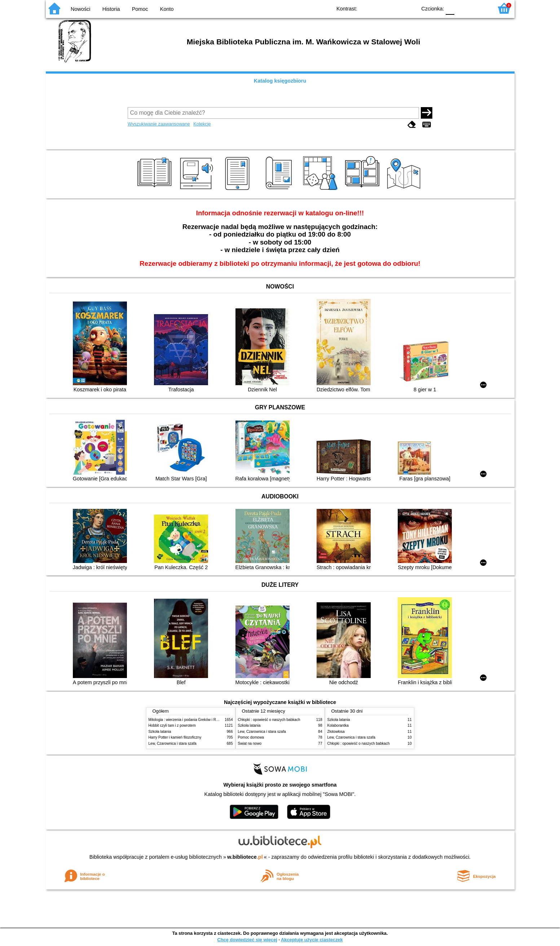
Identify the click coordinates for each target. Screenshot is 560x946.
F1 (462, 8)
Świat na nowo (250, 743)
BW (380, 8)
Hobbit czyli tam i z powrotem (172, 725)
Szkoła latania (160, 732)
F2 (479, 8)
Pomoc (140, 9)
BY (409, 8)
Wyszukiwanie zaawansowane (159, 124)
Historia (111, 9)
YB (394, 8)
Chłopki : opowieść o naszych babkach (269, 720)
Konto (167, 9)
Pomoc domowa (251, 737)
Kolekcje (202, 124)
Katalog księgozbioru (280, 81)
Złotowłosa (336, 732)
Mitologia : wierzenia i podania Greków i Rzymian (188, 720)
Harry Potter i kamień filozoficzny (175, 737)
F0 (450, 8)
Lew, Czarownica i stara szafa (173, 743)
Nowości (80, 9)
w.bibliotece (245, 857)
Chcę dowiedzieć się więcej (247, 940)
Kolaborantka (338, 725)
